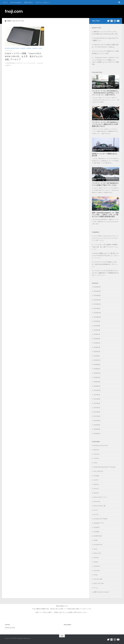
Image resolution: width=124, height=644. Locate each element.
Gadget (23, 48)
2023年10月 (97, 317)
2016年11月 (97, 425)
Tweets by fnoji (10, 627)
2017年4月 (97, 421)
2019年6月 (97, 365)
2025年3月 (97, 287)
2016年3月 (97, 434)
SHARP (96, 540)
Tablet (96, 562)
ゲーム (96, 588)
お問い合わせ (28, 2)
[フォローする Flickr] (112, 21)
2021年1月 (97, 356)
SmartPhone (98, 545)
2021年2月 (97, 352)
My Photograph (16, 2)
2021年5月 (97, 339)
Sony (95, 549)
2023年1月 (97, 321)
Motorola (97, 502)
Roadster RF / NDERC (101, 519)
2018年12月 (97, 373)
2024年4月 (97, 300)
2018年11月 (97, 378)
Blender (96, 450)
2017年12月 (97, 390)
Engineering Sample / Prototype (105, 467)
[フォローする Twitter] (108, 21)
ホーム (5, 2)
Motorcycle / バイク (100, 497)
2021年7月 (97, 334)
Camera (97, 454)
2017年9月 (97, 399)
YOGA (40, 48)
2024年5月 (97, 296)
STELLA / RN (97, 553)
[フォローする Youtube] (118, 21)
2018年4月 (97, 386)
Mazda (96, 493)
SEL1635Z (97, 527)
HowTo (96, 480)
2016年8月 (97, 429)
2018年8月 (97, 382)
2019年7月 (97, 360)
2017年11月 (97, 395)
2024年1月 (97, 308)
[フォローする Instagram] (115, 21)
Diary (96, 463)
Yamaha (97, 571)
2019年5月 (97, 369)
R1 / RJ (96, 510)
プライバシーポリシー (43, 2)
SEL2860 (96, 532)
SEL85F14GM (98, 536)
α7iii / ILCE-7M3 (99, 583)
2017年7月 (97, 408)
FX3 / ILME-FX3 (98, 471)
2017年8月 (97, 403)
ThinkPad (97, 566)
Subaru (96, 558)
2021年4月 (97, 343)
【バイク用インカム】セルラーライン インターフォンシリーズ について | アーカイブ (105, 238)
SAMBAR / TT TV (99, 523)
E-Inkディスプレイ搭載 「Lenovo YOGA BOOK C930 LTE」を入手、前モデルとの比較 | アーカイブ (24, 56)
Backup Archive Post (12, 48)
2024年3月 (97, 304)
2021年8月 (97, 330)
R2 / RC (96, 514)
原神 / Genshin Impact (101, 592)
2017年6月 (97, 412)
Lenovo (35, 48)
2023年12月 (97, 313)
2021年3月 (97, 347)
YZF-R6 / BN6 (98, 579)
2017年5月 (97, 416)
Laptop (29, 48)
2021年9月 (97, 326)
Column (97, 458)
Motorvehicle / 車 (100, 506)
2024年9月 (97, 291)
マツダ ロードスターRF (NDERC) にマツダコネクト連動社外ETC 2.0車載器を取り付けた (105, 273)
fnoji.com (14, 11)
